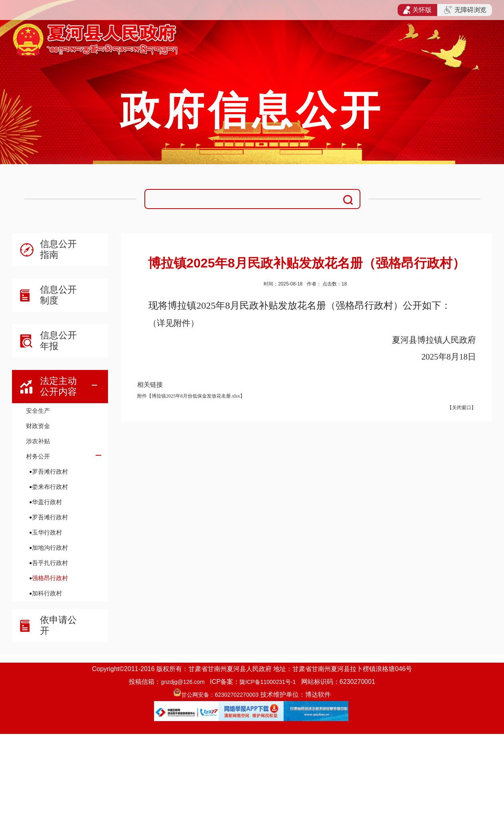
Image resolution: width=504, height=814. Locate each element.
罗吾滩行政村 (50, 471)
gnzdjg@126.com (183, 682)
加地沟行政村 (50, 548)
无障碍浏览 (465, 10)
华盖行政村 (47, 502)
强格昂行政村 (50, 578)
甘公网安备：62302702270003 (220, 695)
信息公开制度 (58, 295)
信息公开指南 (58, 249)
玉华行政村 (47, 532)
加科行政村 (47, 593)
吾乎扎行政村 (50, 563)
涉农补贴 (38, 441)
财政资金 (38, 426)
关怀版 (417, 10)
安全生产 (38, 411)
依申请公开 (58, 625)
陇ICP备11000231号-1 (268, 682)
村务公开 (38, 456)
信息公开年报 (58, 341)
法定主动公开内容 (58, 386)
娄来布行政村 (50, 487)
